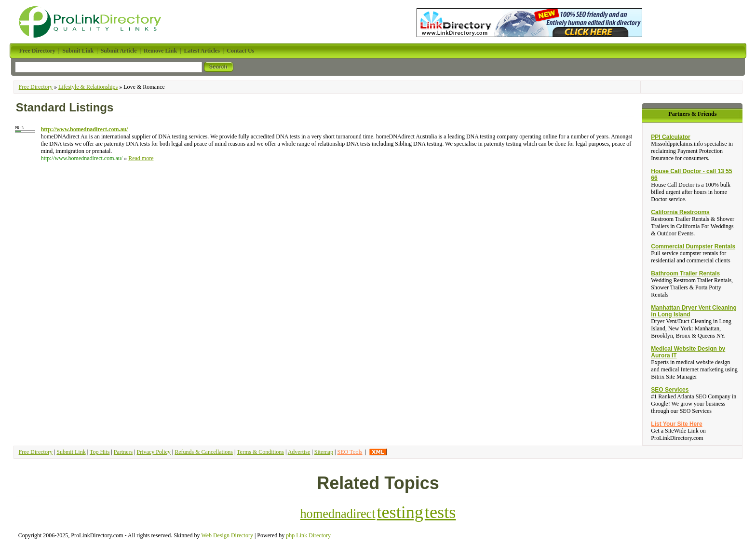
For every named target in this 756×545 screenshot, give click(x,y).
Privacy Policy (154, 452)
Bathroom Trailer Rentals (685, 273)
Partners (123, 452)
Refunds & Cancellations (204, 452)
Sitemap (324, 452)
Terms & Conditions (260, 452)
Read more (141, 158)
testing (400, 512)
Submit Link (71, 452)
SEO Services (670, 390)
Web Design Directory (227, 535)
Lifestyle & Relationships (88, 87)
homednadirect (337, 514)
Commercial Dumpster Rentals (693, 246)
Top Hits (100, 452)
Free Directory (36, 87)
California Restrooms (680, 212)
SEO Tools (350, 452)
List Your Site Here (676, 424)
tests (440, 512)
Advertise (299, 452)
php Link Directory (308, 535)
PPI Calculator (670, 137)
